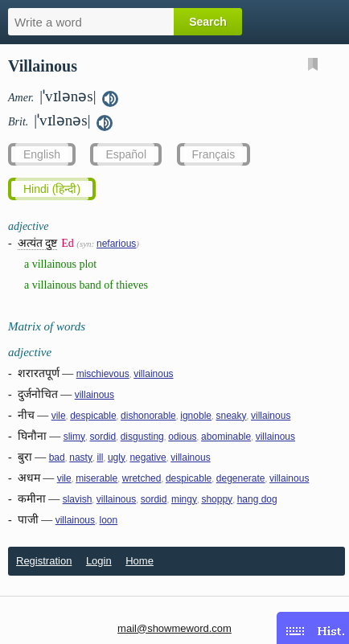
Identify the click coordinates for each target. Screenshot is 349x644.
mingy (184, 499)
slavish (78, 499)
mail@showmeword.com (174, 628)
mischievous (103, 374)
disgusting (142, 437)
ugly (117, 457)
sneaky (231, 416)
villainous (153, 374)
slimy (74, 437)
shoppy (217, 499)
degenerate (241, 478)
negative (148, 457)
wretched (142, 478)
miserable (96, 478)
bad (57, 457)
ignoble (196, 416)
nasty (81, 457)
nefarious (116, 244)
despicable (93, 416)
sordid (103, 437)
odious (182, 437)
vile (59, 416)
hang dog (257, 499)
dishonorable (148, 416)
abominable (226, 437)
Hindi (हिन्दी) (52, 189)
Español (126, 154)
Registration (44, 561)
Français (214, 154)
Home (140, 561)
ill (100, 457)
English (42, 154)
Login (99, 561)
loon (109, 520)
